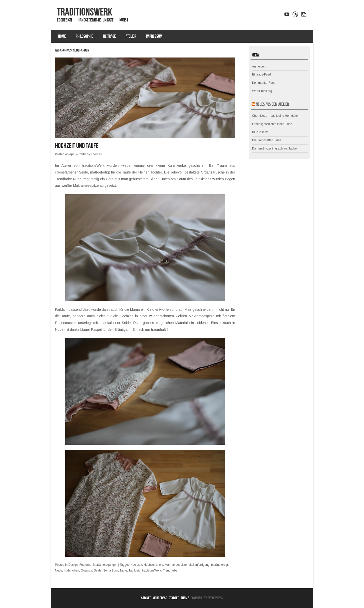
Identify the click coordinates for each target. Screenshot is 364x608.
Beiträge (110, 36)
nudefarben (72, 570)
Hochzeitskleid (153, 565)
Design (73, 565)
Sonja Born (111, 570)
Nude (59, 570)
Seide (98, 570)
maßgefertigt (219, 565)
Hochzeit (136, 565)
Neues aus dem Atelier (272, 104)
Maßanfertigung (199, 565)
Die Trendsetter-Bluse (267, 140)
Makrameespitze (176, 565)
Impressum (154, 36)
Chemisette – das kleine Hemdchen (276, 116)
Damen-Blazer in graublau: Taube (274, 148)
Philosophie (84, 36)
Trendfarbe (170, 570)
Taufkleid (135, 570)
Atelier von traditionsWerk (83, 165)
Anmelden (259, 66)
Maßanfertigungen (105, 565)
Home (62, 36)
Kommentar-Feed (264, 83)
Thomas (96, 154)
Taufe (123, 570)
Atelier (131, 36)
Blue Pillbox (260, 132)
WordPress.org (262, 91)
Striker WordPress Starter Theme (165, 598)
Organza (86, 570)
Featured (85, 565)
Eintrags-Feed (261, 74)
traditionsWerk (85, 12)
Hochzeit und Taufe (77, 146)
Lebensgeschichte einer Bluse (272, 124)
